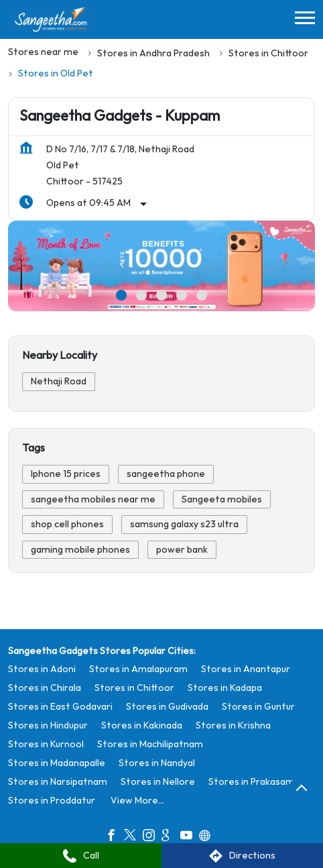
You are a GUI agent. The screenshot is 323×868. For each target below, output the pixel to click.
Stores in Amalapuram (138, 668)
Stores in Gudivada (167, 706)
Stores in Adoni (42, 668)
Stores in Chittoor (134, 687)
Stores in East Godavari (60, 706)
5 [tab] (202, 295)
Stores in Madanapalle (57, 762)
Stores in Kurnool (46, 744)
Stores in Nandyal (157, 762)
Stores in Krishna (233, 725)
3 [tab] (161, 295)
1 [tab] (121, 295)
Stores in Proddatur (52, 800)
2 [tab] (141, 295)
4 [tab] (182, 295)
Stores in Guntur (258, 706)
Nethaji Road (59, 381)
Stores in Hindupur (48, 725)
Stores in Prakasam (251, 781)
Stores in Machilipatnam (150, 744)
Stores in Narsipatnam (58, 781)
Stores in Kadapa (225, 687)
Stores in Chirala (45, 687)
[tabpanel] (161, 266)
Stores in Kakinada (142, 725)
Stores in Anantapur (246, 668)
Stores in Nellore (158, 781)
